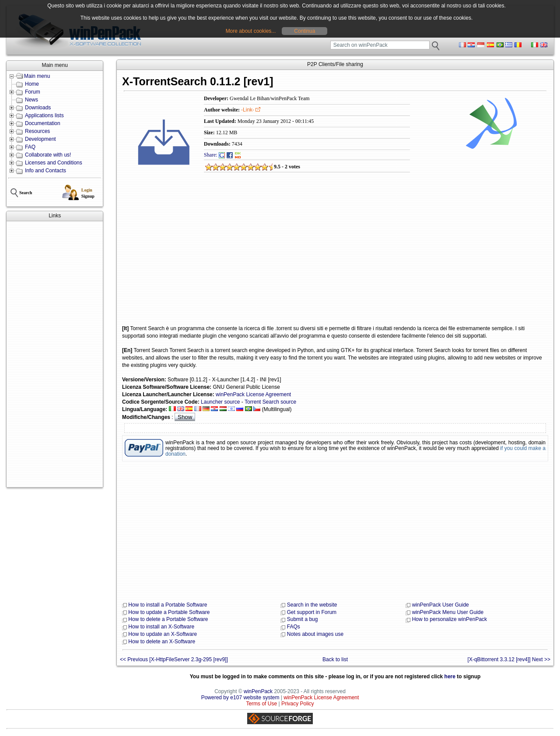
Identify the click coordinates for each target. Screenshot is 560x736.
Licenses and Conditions (54, 163)
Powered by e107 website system (240, 698)
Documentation (43, 123)
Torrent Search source (270, 402)
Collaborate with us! (48, 155)
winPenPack (258, 691)
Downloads (38, 108)
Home (32, 84)
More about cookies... (251, 31)
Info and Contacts (45, 171)
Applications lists (44, 115)
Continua (304, 31)
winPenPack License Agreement (253, 394)
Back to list (335, 659)
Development (40, 139)
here (450, 677)
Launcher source (220, 402)
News (31, 100)
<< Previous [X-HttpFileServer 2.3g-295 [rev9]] (174, 659)
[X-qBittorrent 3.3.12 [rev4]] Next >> (509, 659)
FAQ (30, 147)
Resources (37, 131)
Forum (33, 92)
